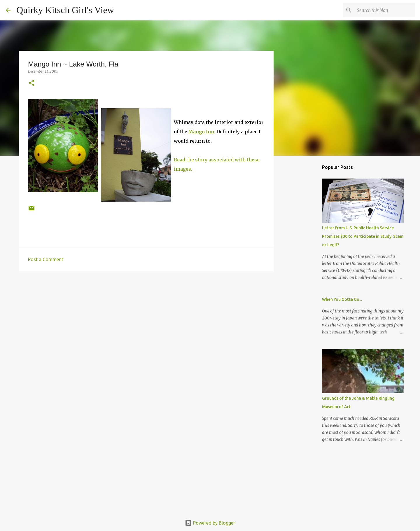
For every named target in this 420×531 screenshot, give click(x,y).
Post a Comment (46, 259)
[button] (32, 83)
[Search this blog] (385, 10)
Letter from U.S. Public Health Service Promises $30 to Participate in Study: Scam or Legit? (363, 236)
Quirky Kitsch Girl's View (65, 10)
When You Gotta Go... (342, 299)
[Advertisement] (146, 321)
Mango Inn (201, 132)
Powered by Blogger (210, 523)
